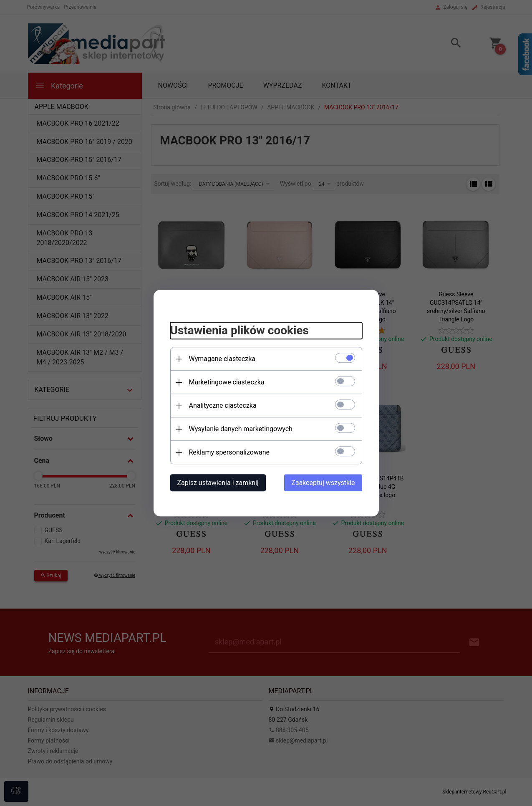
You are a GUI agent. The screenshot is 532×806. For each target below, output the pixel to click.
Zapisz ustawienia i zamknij (218, 483)
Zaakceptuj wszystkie (323, 483)
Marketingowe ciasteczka (227, 382)
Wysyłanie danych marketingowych (241, 429)
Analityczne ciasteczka (223, 406)
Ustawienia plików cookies (240, 331)
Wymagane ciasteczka (222, 359)
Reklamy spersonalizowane (229, 452)
